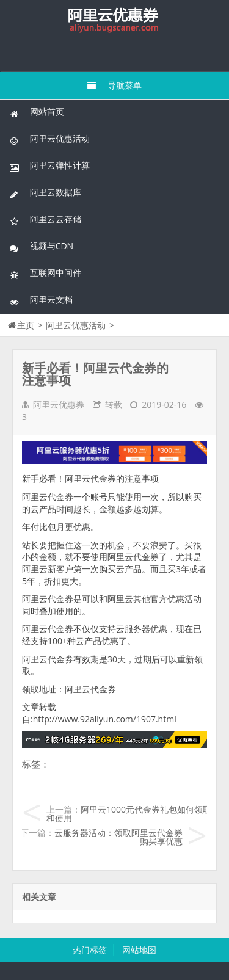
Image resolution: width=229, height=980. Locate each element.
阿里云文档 (41, 300)
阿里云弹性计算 (49, 166)
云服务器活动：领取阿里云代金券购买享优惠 (118, 837)
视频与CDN (41, 246)
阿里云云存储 (45, 220)
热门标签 (90, 950)
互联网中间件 (45, 273)
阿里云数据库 (45, 193)
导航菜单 (114, 85)
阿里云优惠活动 (49, 139)
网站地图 (139, 950)
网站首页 (37, 112)
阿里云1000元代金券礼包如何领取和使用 (129, 814)
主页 (26, 325)
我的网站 (115, 21)
